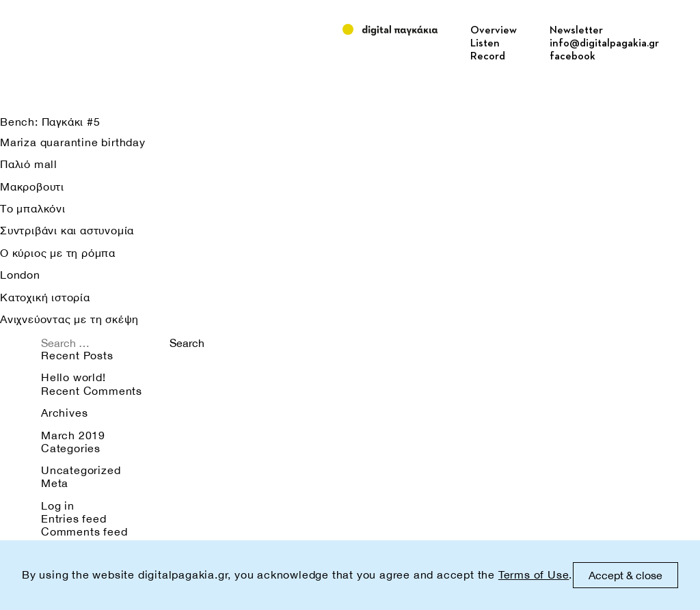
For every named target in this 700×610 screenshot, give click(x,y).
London (20, 275)
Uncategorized (81, 470)
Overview (494, 31)
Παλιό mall (29, 164)
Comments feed (84, 531)
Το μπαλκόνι (33, 208)
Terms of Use (534, 574)
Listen (485, 44)
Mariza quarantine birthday (73, 142)
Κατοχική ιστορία (45, 297)
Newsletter (576, 31)
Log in (58, 505)
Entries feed (74, 518)
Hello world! (73, 377)
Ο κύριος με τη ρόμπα (58, 253)
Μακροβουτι (32, 186)
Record (488, 57)
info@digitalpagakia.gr (604, 44)
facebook (573, 57)
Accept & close (625, 575)
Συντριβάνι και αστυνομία (67, 230)
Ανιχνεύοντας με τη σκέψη (69, 319)
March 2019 (73, 435)
